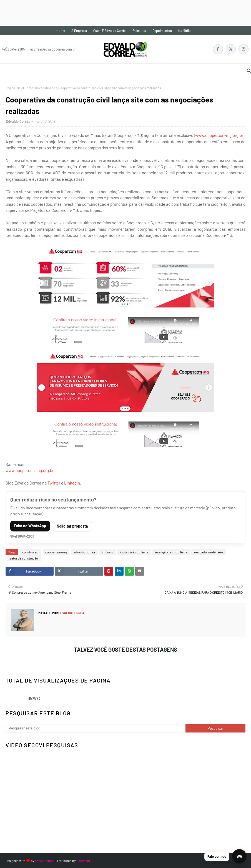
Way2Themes (45, 861)
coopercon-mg (56, 552)
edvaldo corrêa (84, 552)
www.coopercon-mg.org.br (219, 135)
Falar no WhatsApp (30, 526)
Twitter (54, 483)
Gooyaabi (83, 861)
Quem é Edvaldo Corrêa (110, 31)
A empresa (79, 31)
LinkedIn (72, 483)
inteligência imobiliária (171, 552)
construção (30, 552)
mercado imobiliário (209, 552)
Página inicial (15, 88)
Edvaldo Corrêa (18, 121)
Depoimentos (162, 31)
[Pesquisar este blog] (96, 728)
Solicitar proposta (72, 526)
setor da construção (41, 88)
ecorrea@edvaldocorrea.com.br (53, 49)
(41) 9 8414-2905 (14, 49)
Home (61, 31)
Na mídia (184, 31)
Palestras (139, 31)
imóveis (107, 552)
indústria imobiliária (134, 552)
